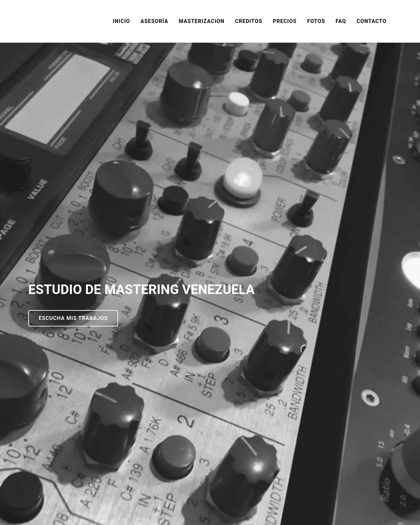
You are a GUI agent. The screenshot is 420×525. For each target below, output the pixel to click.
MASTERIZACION (202, 21)
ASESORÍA (154, 21)
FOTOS (316, 21)
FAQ (341, 21)
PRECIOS (285, 21)
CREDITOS (249, 21)
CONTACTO (372, 21)
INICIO (122, 21)
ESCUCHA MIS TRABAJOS (73, 318)
